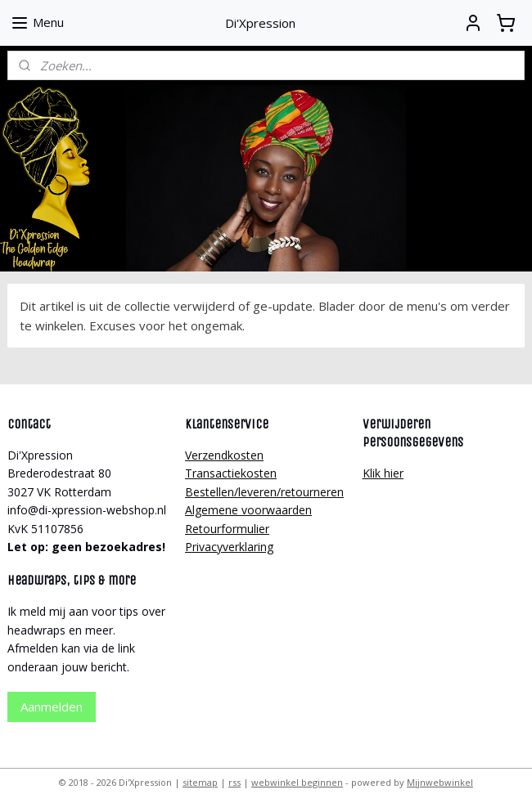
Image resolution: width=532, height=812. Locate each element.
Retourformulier (227, 529)
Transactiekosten (231, 473)
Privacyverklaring (229, 547)
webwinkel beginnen (297, 782)
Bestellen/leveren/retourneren (264, 492)
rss (234, 782)
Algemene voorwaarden (248, 510)
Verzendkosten (224, 455)
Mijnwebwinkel (440, 782)
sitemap (200, 782)
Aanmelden (52, 707)
